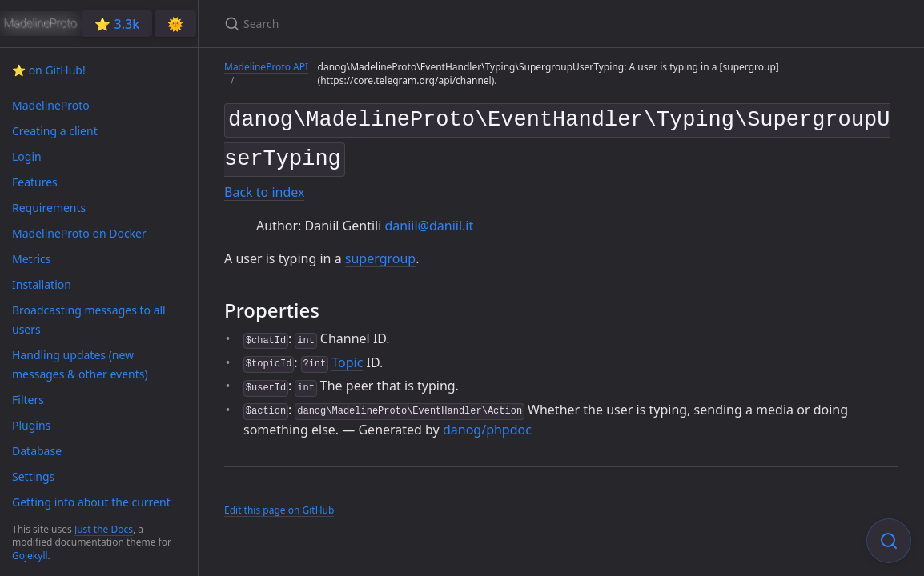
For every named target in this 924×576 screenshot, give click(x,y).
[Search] (413, 24)
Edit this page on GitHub (279, 504)
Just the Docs (104, 529)
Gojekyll (30, 556)
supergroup (380, 253)
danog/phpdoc (487, 424)
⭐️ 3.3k (117, 24)
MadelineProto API (266, 67)
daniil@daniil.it (429, 219)
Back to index (264, 186)
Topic (347, 356)
